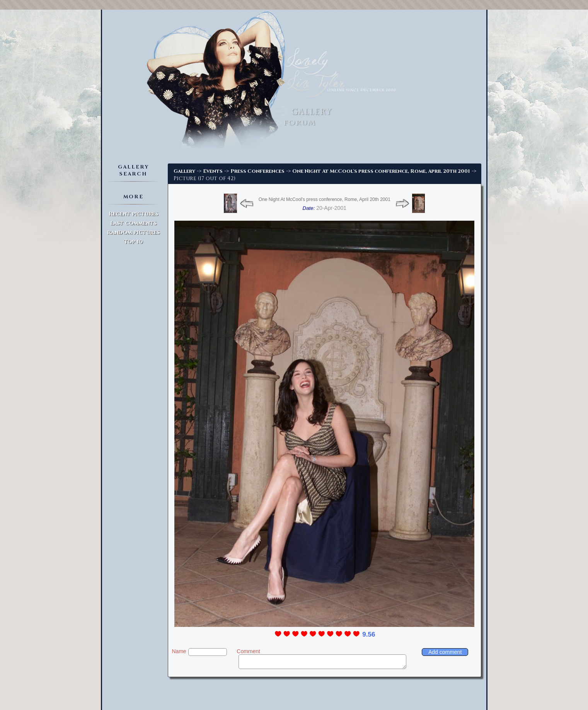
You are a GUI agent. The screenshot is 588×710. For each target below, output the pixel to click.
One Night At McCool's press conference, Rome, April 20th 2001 (381, 171)
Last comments (133, 223)
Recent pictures (133, 214)
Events (213, 171)
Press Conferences (257, 171)
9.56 (369, 634)
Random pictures (133, 232)
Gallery (184, 171)
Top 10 (134, 242)
